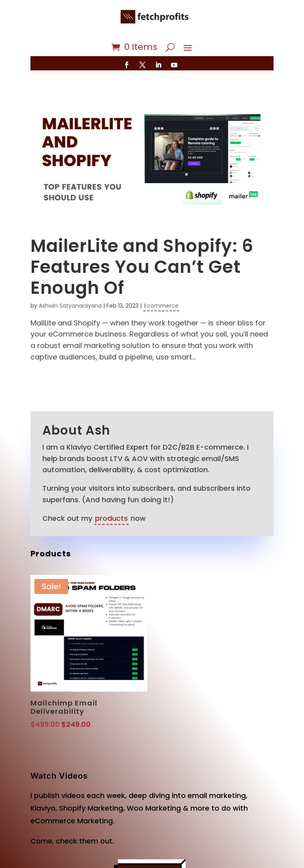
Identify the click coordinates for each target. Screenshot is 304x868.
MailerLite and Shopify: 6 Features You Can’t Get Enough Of (142, 267)
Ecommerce (161, 306)
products (111, 518)
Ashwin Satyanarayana (70, 306)
